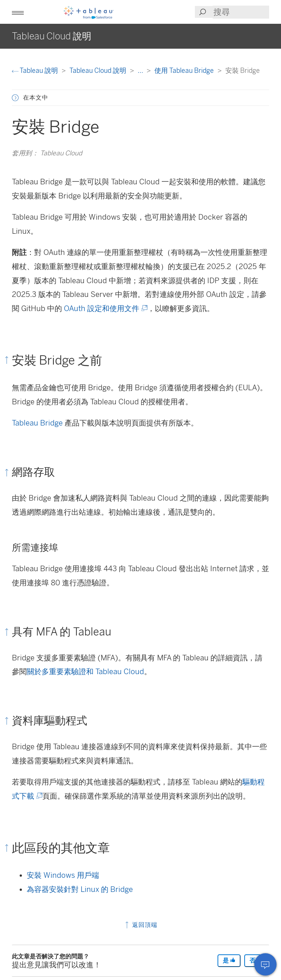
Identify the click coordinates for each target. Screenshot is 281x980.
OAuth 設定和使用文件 (105, 308)
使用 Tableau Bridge (185, 70)
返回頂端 (140, 925)
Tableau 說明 (36, 70)
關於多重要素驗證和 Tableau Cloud (85, 672)
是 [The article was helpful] (229, 960)
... (141, 70)
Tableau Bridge (37, 423)
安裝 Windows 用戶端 (63, 875)
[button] (18, 12)
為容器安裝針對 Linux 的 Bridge (80, 889)
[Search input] (241, 12)
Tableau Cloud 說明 (99, 70)
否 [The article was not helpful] (256, 960)
